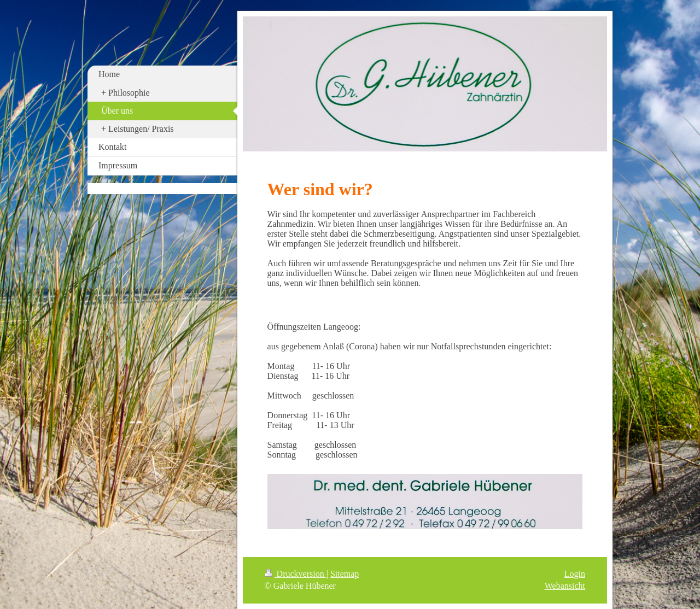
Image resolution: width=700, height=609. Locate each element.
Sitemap (345, 574)
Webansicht (565, 586)
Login (575, 574)
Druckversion (296, 574)
